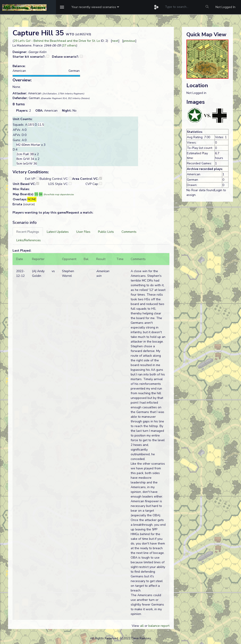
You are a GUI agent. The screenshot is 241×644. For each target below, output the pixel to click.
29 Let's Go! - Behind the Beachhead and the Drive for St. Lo (57, 41)
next (115, 41)
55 (36, 194)
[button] (95, 7)
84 (41, 194)
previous (129, 41)
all (142, 626)
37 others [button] (69, 46)
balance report (159, 626)
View (136, 626)
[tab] (28, 232)
